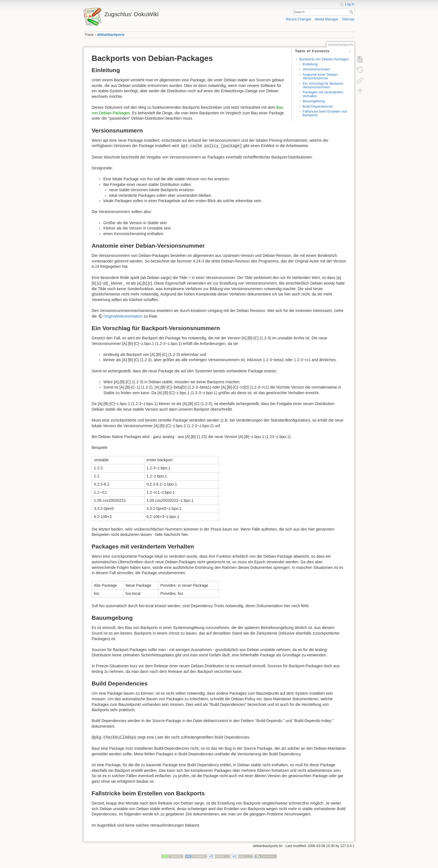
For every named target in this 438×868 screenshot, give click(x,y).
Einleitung (310, 64)
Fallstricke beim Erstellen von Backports (325, 113)
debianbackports (111, 35)
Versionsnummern (316, 69)
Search (352, 12)
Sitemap (348, 19)
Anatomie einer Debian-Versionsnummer (321, 76)
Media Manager (327, 19)
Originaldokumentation (123, 316)
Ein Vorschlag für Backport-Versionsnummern (323, 85)
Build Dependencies (318, 107)
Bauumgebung (314, 101)
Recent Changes (298, 19)
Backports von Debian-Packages (324, 59)
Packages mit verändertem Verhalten (323, 94)
